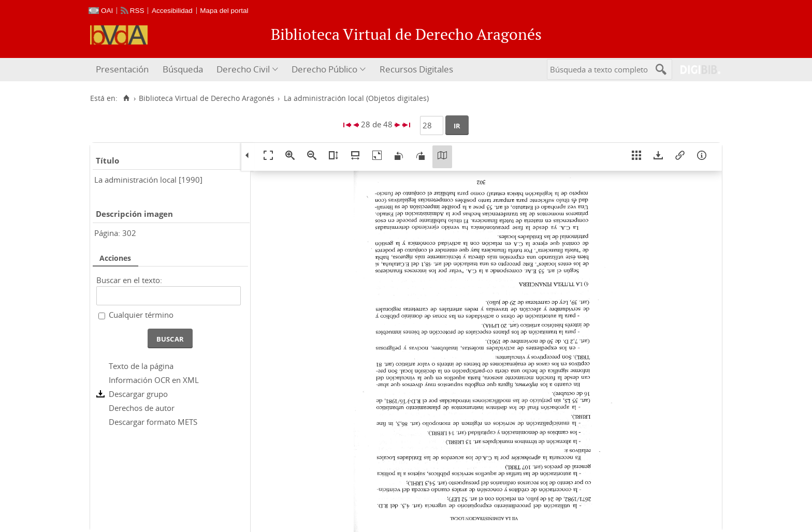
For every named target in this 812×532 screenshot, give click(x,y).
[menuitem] (124, 70)
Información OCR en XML (154, 380)
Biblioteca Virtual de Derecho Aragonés (207, 98)
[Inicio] (126, 98)
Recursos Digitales (416, 69)
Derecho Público (324, 69)
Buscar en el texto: (129, 280)
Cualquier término (141, 315)
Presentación (122, 69)
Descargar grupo (138, 394)
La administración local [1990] (148, 180)
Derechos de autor (142, 408)
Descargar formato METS (153, 422)
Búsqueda (183, 69)
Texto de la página (141, 366)
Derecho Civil (243, 69)
